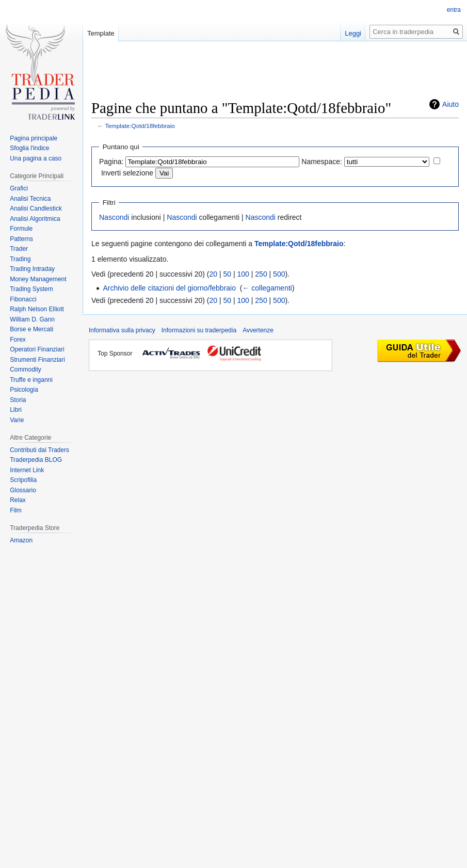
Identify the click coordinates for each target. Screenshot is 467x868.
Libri (16, 410)
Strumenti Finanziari (37, 360)
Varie (17, 420)
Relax (18, 500)
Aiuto (450, 104)
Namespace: (322, 162)
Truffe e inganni (31, 380)
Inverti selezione (127, 173)
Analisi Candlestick (36, 208)
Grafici (19, 188)
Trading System (31, 289)
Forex (18, 340)
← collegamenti (267, 288)
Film (16, 510)
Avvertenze (258, 330)
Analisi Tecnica (30, 199)
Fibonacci (23, 299)
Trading (20, 259)
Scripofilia (23, 480)
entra (454, 10)
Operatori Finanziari (37, 349)
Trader (19, 249)
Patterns (21, 239)
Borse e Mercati (31, 329)
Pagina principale (34, 138)
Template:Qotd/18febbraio (140, 126)
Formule (21, 229)
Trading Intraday (32, 269)
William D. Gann (32, 319)
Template (101, 33)
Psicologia (24, 390)
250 (261, 274)
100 (243, 274)
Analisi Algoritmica (35, 219)
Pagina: (111, 162)
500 (279, 274)
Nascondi (114, 217)
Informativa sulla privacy (122, 330)
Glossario (23, 490)
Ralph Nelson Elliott (37, 309)
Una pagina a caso (36, 158)
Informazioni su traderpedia (199, 330)
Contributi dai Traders (39, 450)
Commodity (26, 369)
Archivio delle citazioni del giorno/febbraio (169, 288)
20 (214, 274)
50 (228, 274)
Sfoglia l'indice (29, 148)
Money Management (38, 279)
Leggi (353, 33)
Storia (18, 400)
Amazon (21, 540)
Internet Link (27, 470)
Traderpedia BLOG (36, 460)
